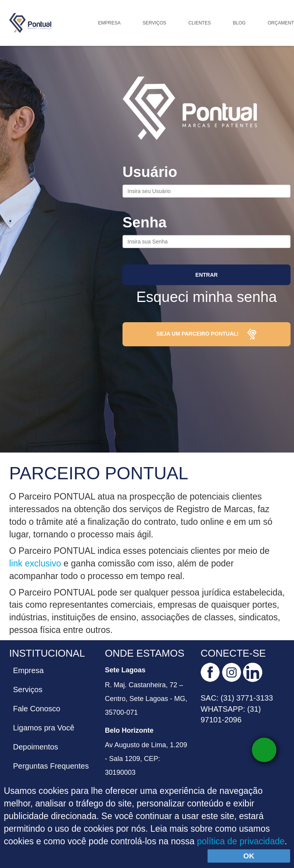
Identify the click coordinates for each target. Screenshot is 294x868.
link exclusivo (36, 563)
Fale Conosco (37, 709)
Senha (145, 222)
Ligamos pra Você (44, 728)
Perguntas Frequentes (51, 766)
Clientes (200, 23)
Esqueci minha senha (207, 297)
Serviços (155, 23)
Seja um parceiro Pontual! (207, 334)
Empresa (109, 23)
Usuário (150, 172)
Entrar (206, 275)
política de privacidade (241, 841)
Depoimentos (36, 747)
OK (249, 856)
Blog (239, 23)
